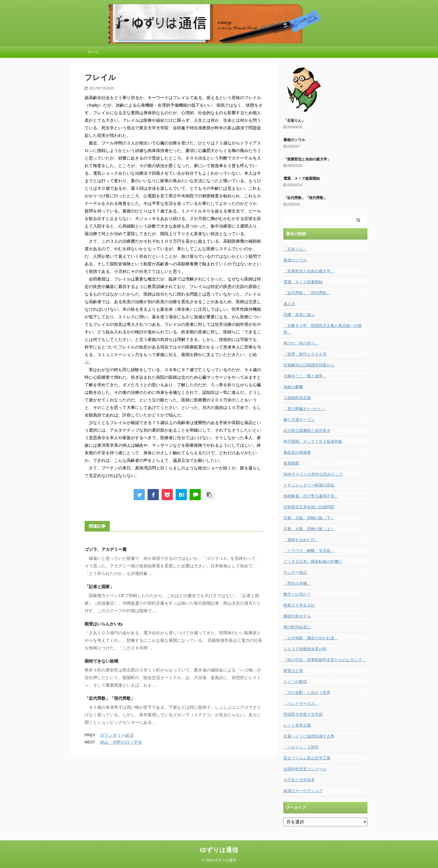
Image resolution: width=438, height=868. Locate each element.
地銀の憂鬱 (293, 387)
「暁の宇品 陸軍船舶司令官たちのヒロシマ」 (325, 660)
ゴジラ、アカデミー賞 (106, 549)
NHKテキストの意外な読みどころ (313, 474)
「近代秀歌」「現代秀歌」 (110, 698)
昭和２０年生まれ (299, 605)
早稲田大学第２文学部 (303, 714)
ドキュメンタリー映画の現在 (309, 485)
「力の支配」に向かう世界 (307, 692)
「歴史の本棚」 (297, 583)
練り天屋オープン (299, 420)
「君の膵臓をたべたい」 (305, 409)
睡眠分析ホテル (297, 616)
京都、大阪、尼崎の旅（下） (309, 518)
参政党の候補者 (297, 452)
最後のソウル (294, 140)
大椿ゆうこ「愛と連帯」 (305, 376)
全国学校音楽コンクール (305, 769)
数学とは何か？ (297, 594)
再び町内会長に (297, 627)
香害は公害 (293, 671)
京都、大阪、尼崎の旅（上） (309, 529)
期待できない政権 (101, 661)
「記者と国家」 (99, 587)
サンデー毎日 (295, 572)
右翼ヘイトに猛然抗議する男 (309, 736)
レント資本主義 (297, 725)
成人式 (289, 304)
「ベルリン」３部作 (301, 747)
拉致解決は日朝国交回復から (309, 365)
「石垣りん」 (294, 121)
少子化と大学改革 (299, 780)
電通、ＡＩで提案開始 (302, 178)
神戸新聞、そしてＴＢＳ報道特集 (313, 441)
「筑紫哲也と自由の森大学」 (307, 159)
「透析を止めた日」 (301, 540)
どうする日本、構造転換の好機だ (313, 561)
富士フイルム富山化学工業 (307, 758)
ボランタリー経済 (117, 735)
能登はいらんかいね (103, 624)
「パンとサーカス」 (301, 703)
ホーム (93, 52)
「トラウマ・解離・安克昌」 (309, 551)
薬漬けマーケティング (303, 791)
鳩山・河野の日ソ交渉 (121, 742)
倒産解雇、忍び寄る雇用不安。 (311, 496)
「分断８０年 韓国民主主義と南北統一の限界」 (323, 329)
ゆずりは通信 (219, 850)
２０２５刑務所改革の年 (305, 649)
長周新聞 (291, 463)
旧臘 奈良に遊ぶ (299, 315)
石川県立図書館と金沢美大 (307, 431)
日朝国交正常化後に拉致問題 (309, 507)
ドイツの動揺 (295, 682)
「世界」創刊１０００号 (305, 354)
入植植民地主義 (297, 398)
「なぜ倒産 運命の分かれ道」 (311, 638)
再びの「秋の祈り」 (301, 343)
